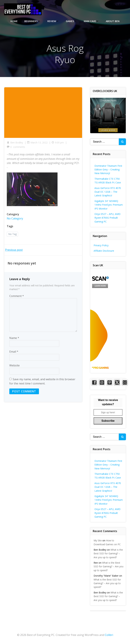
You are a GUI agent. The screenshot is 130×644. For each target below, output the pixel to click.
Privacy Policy (101, 245)
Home (14, 21)
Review (53, 21)
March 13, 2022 (37, 143)
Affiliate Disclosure (104, 251)
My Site (98, 540)
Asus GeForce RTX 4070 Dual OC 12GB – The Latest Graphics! (108, 192)
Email (14, 352)
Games (71, 21)
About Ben (113, 21)
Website (14, 365)
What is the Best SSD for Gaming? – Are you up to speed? (108, 553)
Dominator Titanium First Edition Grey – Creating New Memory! (108, 170)
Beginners (32, 21)
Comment (17, 296)
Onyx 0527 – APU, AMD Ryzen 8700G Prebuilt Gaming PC (107, 218)
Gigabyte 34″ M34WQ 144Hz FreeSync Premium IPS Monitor (109, 205)
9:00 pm (58, 143)
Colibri (109, 635)
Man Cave (91, 21)
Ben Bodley (15, 143)
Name (14, 338)
